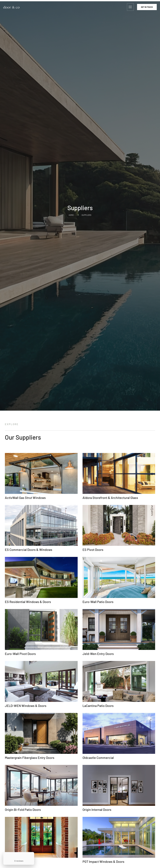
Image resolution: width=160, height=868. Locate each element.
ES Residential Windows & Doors (28, 602)
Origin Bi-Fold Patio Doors (23, 810)
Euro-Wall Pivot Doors (20, 654)
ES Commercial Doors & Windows (29, 550)
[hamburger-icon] (130, 7)
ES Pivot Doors (93, 550)
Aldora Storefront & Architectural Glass (110, 498)
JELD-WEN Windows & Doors (26, 706)
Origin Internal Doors (97, 810)
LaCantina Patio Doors (98, 706)
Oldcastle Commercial (98, 758)
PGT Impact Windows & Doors (103, 861)
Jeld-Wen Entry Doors (98, 654)
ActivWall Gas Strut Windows (25, 498)
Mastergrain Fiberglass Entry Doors (30, 758)
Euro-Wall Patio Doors (98, 602)
